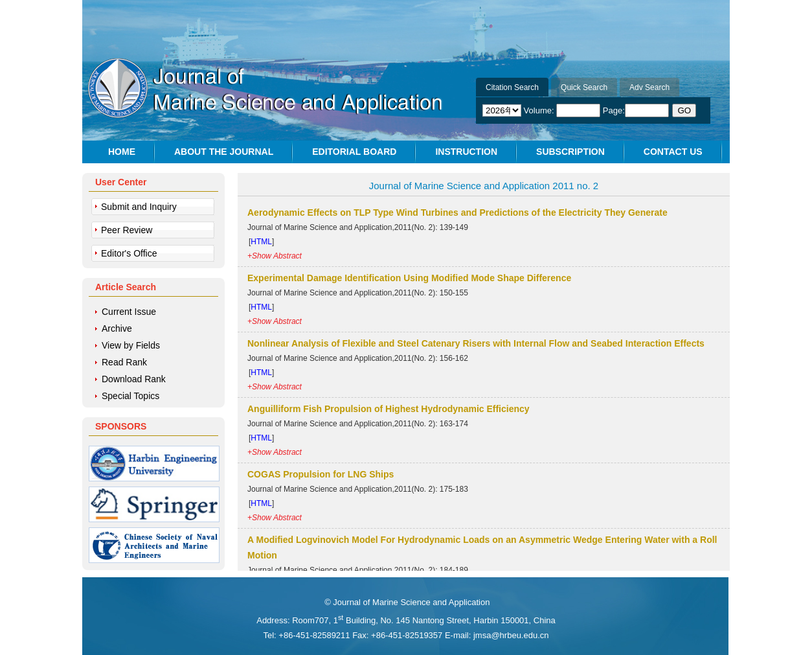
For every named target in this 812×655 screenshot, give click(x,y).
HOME (122, 152)
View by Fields (131, 345)
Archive (117, 328)
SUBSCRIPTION (570, 152)
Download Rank (134, 379)
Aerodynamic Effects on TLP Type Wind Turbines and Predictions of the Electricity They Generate (457, 213)
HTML (261, 242)
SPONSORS (121, 426)
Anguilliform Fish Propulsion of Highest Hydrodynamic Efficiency (389, 409)
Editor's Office (129, 253)
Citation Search (512, 87)
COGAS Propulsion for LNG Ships (321, 474)
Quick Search (584, 87)
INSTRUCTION (466, 152)
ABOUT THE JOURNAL (224, 152)
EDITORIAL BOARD (354, 152)
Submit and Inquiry (139, 207)
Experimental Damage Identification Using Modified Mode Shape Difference (409, 278)
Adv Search (649, 87)
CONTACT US (673, 152)
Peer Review (127, 230)
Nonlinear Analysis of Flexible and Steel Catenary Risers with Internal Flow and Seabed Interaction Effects (476, 343)
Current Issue (129, 312)
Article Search (126, 287)
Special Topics (130, 396)
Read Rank (124, 362)
